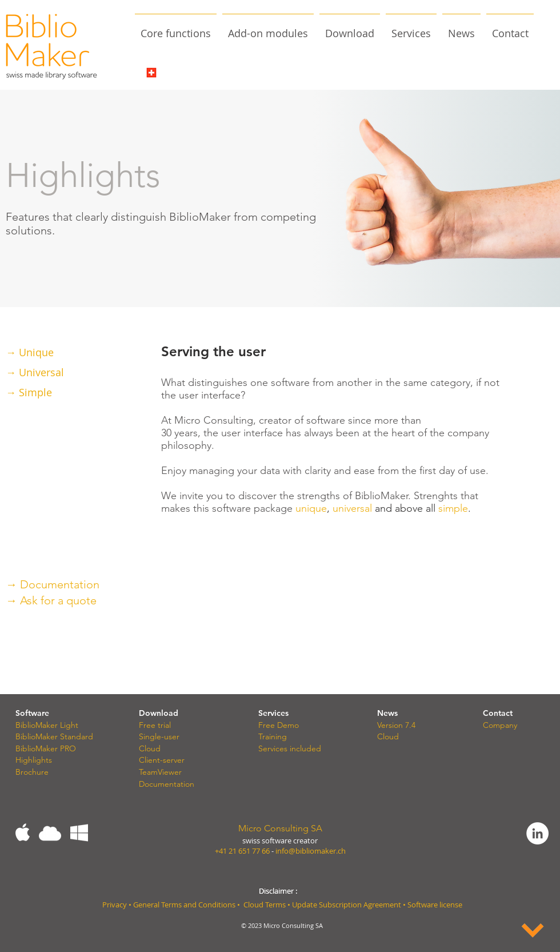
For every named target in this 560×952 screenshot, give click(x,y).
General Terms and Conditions (184, 905)
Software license (435, 905)
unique (311, 508)
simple (453, 508)
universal (352, 508)
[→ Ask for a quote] (103, 600)
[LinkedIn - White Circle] (537, 833)
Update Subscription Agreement (347, 905)
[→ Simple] (60, 393)
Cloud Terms (265, 905)
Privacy (115, 905)
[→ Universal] (60, 373)
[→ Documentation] (103, 584)
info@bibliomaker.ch (311, 851)
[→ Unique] (60, 352)
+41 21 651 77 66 (242, 851)
